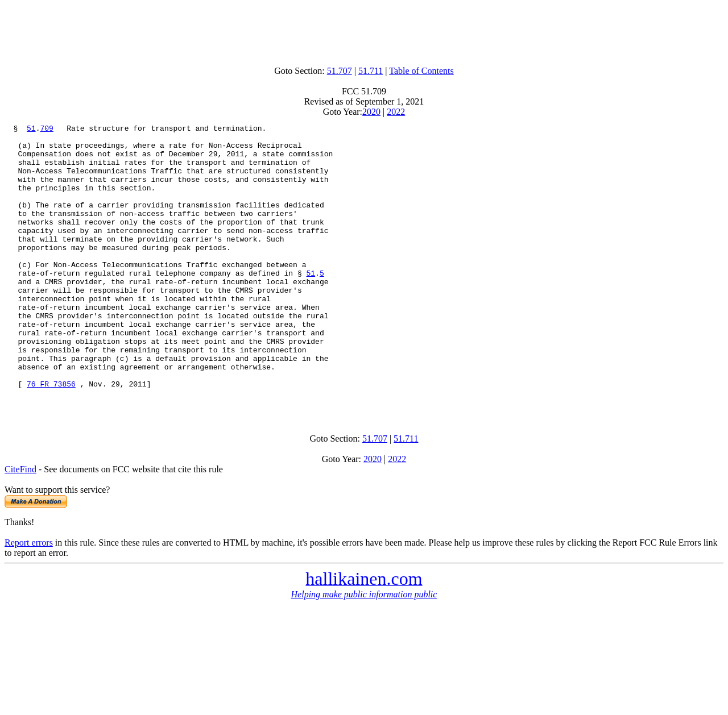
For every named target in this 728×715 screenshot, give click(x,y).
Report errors (29, 599)
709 (46, 130)
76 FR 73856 (51, 437)
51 (31, 130)
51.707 (340, 71)
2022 (396, 112)
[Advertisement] (364, 30)
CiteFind (20, 525)
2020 (371, 112)
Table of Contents (421, 71)
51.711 (371, 71)
